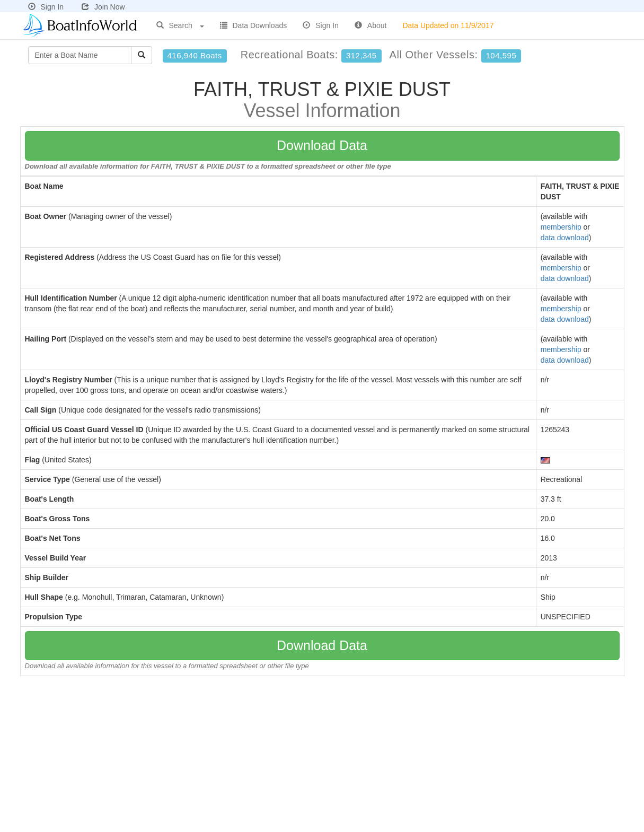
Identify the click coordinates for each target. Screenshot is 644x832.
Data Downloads (254, 25)
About (371, 25)
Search (180, 25)
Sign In (46, 7)
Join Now (103, 7)
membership (561, 227)
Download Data (322, 145)
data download (565, 238)
